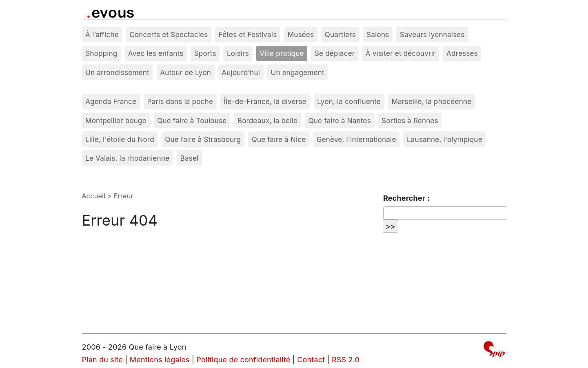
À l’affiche (102, 34)
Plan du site (103, 360)
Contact (311, 360)
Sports (205, 53)
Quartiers (340, 34)
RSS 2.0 (346, 360)
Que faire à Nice (279, 139)
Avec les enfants (156, 53)
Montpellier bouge (116, 121)
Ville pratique (282, 53)
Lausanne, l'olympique (445, 139)
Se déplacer (335, 53)
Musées (301, 34)
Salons (378, 34)
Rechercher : (406, 198)
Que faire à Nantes (340, 121)
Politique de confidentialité (243, 360)
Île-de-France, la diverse (265, 101)
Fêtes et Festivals (248, 34)
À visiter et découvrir (401, 53)
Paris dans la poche (180, 101)
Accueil (94, 196)
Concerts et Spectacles (169, 34)
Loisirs (238, 53)
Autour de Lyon (185, 72)
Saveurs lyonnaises (432, 34)
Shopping (101, 53)
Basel (190, 158)
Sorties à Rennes (410, 121)
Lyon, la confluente (349, 101)
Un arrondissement (117, 72)
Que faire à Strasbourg (203, 139)
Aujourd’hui (241, 72)
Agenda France (111, 101)
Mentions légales (160, 360)
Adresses (462, 53)
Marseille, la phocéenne (431, 101)
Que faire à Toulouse (192, 121)
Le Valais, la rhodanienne (127, 158)
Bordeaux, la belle (267, 121)
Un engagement (298, 72)
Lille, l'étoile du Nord (120, 139)
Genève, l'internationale (356, 139)
